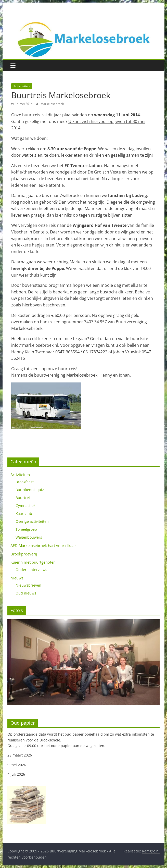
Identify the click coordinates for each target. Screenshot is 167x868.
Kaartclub (24, 513)
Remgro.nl (151, 851)
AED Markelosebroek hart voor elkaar (43, 545)
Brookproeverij (24, 554)
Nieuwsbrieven (28, 585)
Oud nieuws (26, 593)
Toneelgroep (26, 529)
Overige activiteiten (32, 521)
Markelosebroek (52, 104)
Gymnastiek (25, 506)
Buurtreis (24, 498)
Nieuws (17, 578)
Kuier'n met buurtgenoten (33, 562)
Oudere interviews (31, 570)
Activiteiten (22, 86)
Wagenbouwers (29, 537)
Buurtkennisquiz (30, 490)
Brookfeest (25, 482)
